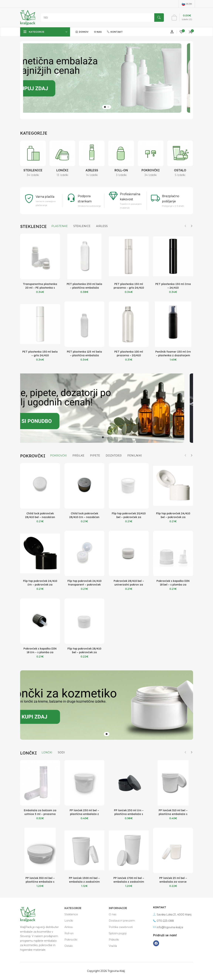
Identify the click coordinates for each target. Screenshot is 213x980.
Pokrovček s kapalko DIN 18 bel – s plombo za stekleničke (173, 585)
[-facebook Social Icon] (156, 943)
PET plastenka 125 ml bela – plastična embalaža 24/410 (84, 355)
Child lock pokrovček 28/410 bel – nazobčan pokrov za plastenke (40, 517)
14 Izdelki (92, 175)
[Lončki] (62, 153)
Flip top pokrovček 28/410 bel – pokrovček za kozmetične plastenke (84, 652)
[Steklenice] (33, 153)
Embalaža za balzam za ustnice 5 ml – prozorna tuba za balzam (40, 814)
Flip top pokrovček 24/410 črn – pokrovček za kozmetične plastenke (40, 585)
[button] (105, 107)
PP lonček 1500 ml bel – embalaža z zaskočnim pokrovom (84, 882)
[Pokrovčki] (151, 153)
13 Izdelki (62, 175)
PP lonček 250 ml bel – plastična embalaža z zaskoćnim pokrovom (84, 814)
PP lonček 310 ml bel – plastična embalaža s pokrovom (173, 814)
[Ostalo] (180, 153)
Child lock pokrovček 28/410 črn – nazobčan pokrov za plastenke (84, 517)
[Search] (101, 18)
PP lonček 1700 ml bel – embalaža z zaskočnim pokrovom (129, 882)
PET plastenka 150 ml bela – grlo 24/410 (40, 354)
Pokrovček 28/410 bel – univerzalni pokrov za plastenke (129, 585)
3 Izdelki (121, 175)
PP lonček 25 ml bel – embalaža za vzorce (173, 880)
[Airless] (92, 153)
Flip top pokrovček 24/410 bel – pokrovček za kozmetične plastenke (173, 517)
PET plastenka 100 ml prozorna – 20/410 (129, 354)
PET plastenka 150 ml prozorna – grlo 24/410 (129, 286)
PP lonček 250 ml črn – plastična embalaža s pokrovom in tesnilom (129, 814)
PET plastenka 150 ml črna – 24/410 (173, 286)
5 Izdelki (180, 175)
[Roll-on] (121, 153)
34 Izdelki (33, 175)
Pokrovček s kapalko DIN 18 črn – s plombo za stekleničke (40, 652)
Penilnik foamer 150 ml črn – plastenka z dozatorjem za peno (173, 355)
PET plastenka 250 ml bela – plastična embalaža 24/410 (84, 288)
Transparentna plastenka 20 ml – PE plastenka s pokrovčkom (40, 288)
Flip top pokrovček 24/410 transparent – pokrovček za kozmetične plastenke (84, 585)
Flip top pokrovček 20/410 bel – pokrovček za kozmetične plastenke (129, 517)
